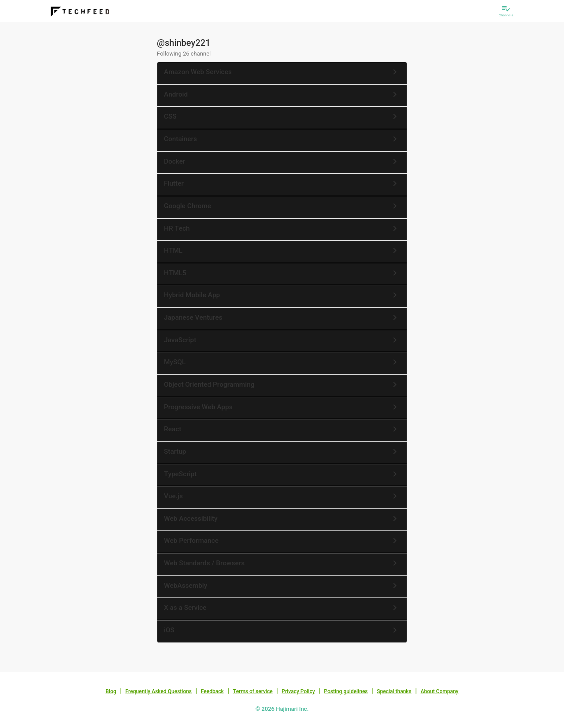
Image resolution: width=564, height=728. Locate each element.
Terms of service (252, 691)
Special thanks (394, 691)
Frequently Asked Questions (158, 691)
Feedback (212, 691)
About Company (439, 691)
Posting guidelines (346, 691)
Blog (111, 691)
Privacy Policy (298, 691)
